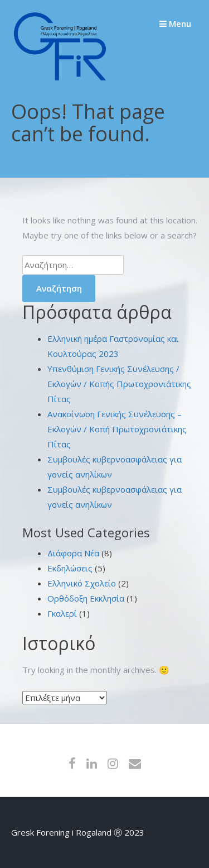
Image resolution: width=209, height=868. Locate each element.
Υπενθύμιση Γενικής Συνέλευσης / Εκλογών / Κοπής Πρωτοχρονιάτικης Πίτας (119, 384)
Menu (175, 23)
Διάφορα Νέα (73, 553)
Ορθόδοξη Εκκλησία (86, 598)
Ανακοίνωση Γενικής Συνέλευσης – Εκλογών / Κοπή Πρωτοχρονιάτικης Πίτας (117, 429)
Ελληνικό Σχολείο (82, 583)
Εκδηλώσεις (70, 568)
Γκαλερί (62, 613)
